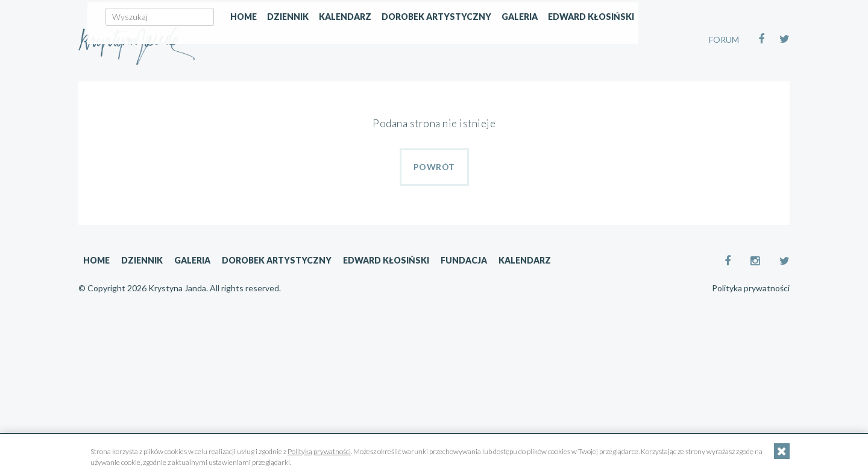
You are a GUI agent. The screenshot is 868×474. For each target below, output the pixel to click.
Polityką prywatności (319, 451)
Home (367, 88)
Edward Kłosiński (715, 88)
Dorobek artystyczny (560, 88)
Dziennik (411, 88)
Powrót (434, 167)
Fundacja (464, 260)
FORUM (724, 39)
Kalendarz (469, 88)
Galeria (643, 88)
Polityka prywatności (751, 288)
